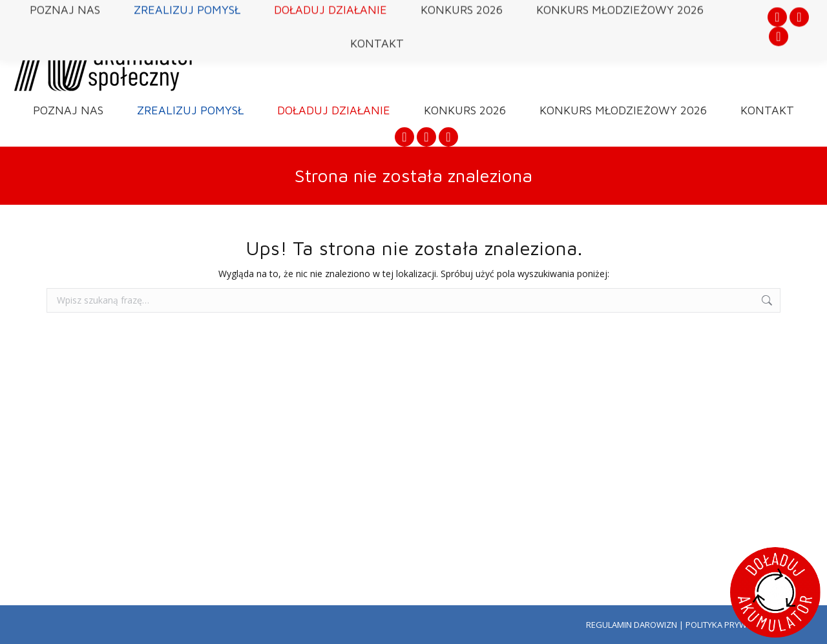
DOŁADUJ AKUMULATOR (703, 36)
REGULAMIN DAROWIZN (632, 625)
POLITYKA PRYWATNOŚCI (733, 625)
